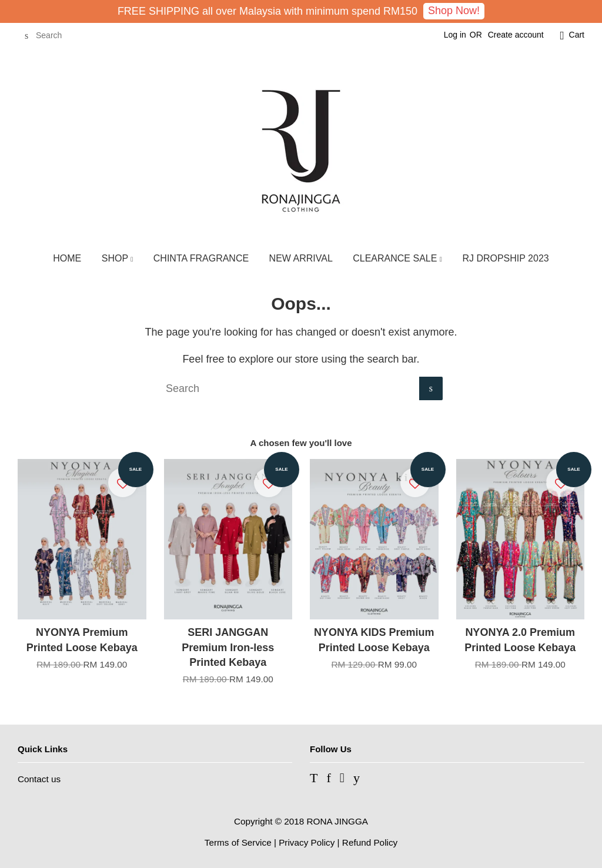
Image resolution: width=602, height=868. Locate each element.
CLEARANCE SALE (397, 258)
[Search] (53, 36)
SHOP (118, 258)
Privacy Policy (307, 842)
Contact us (39, 779)
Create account (516, 35)
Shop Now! (454, 11)
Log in (455, 35)
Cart (577, 35)
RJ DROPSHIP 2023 (505, 258)
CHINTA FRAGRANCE (201, 258)
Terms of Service (238, 842)
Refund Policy (370, 842)
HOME (67, 258)
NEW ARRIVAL (301, 258)
